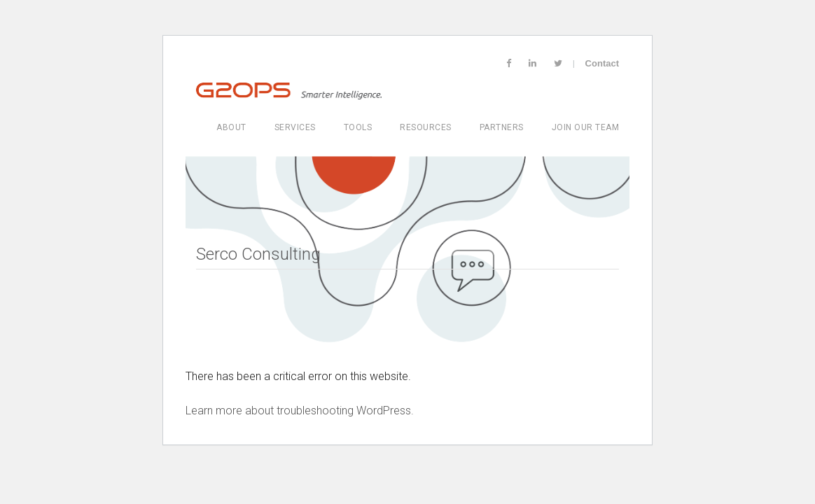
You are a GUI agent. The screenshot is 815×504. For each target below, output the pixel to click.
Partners (502, 127)
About (231, 127)
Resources (426, 127)
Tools (358, 127)
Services (295, 127)
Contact (602, 63)
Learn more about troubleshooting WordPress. (300, 411)
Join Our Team (586, 127)
